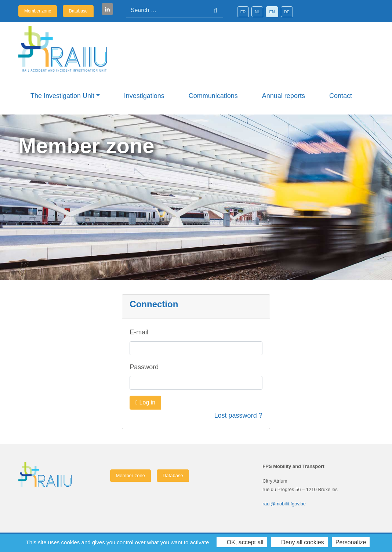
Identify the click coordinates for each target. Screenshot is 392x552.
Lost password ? (238, 415)
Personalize (351, 542)
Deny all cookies (300, 542)
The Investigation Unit (62, 96)
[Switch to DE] (287, 12)
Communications (213, 96)
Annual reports (284, 96)
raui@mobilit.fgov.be (284, 504)
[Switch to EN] (272, 12)
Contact (341, 96)
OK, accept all (242, 542)
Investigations (144, 96)
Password (144, 367)
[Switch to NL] (257, 12)
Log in (145, 402)
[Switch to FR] (243, 12)
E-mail (139, 332)
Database (78, 11)
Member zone (38, 11)
